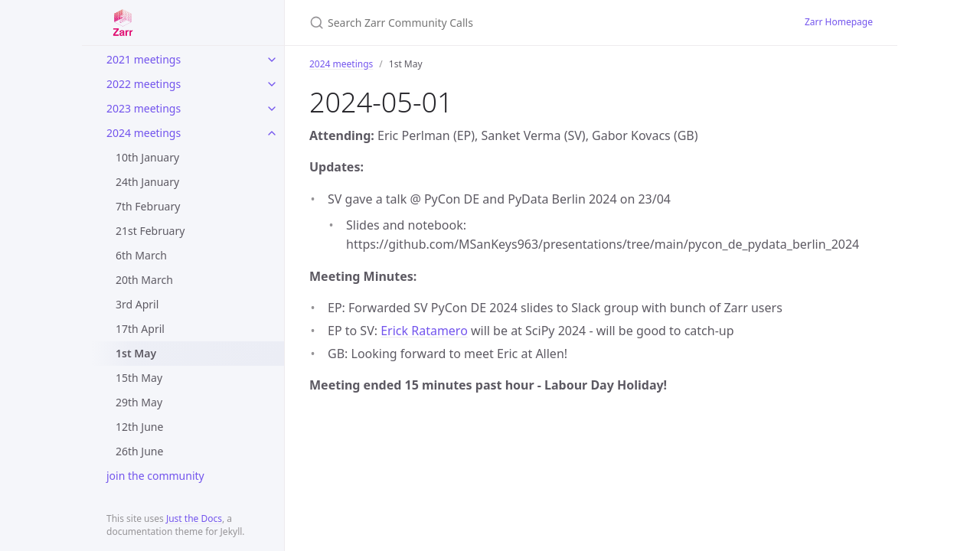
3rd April (137, 304)
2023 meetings (144, 108)
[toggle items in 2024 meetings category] (272, 133)
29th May (139, 402)
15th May (139, 378)
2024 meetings (144, 133)
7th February (148, 206)
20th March (144, 280)
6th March (141, 255)
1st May (136, 353)
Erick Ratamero (424, 331)
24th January (147, 182)
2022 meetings (144, 84)
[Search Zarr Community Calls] (490, 23)
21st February (150, 231)
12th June (139, 427)
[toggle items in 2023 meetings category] (272, 109)
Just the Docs (194, 518)
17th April (140, 329)
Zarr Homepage (839, 22)
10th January (147, 157)
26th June (139, 451)
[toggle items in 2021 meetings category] (272, 60)
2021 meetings (144, 59)
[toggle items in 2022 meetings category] (272, 84)
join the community (155, 476)
